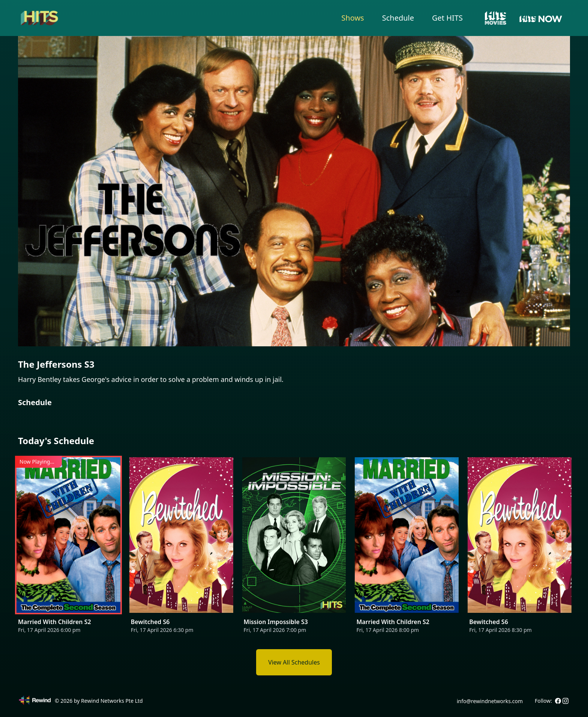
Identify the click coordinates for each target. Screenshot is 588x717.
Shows (352, 18)
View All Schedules (294, 662)
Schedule (398, 18)
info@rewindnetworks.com (490, 701)
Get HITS (447, 18)
